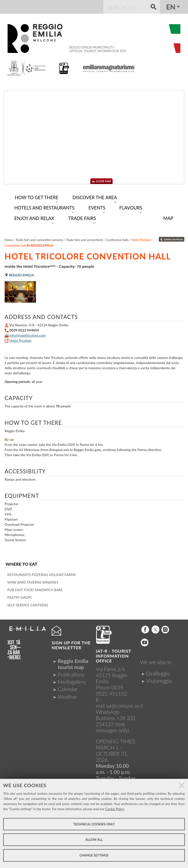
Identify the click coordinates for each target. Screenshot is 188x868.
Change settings (94, 855)
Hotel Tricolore (20, 339)
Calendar (68, 687)
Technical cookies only (94, 824)
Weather (67, 695)
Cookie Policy (115, 809)
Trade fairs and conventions (85, 238)
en (171, 7)
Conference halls (117, 238)
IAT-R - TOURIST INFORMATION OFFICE (114, 654)
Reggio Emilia (19, 274)
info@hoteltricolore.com (27, 334)
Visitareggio (159, 679)
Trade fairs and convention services (39, 238)
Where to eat (21, 562)
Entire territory (171, 238)
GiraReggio (158, 672)
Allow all (94, 840)
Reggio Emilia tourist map (73, 662)
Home (9, 238)
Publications (71, 673)
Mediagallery (72, 680)
